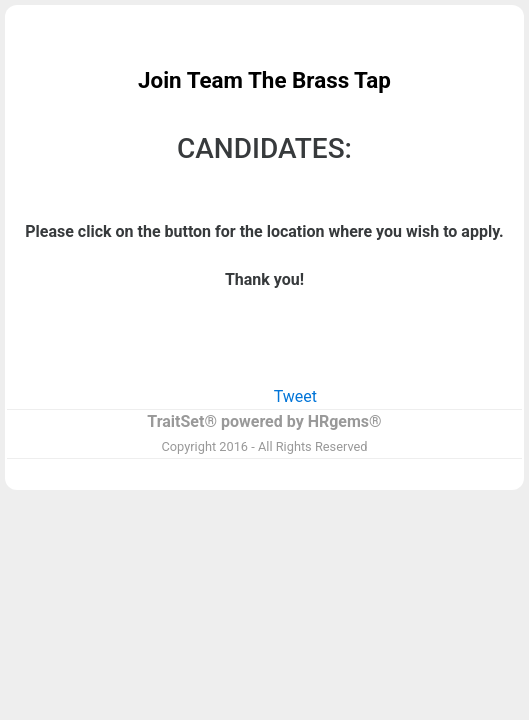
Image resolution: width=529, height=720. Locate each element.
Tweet (295, 396)
